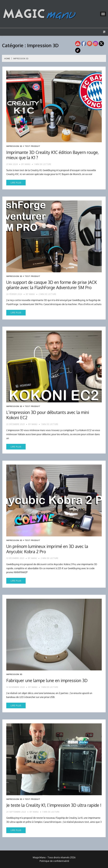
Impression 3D (14, 146)
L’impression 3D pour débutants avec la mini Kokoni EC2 (48, 415)
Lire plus (16, 183)
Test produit (32, 146)
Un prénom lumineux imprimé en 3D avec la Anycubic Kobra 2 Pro (47, 549)
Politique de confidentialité (54, 861)
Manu (28, 164)
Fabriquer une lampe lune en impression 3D (47, 680)
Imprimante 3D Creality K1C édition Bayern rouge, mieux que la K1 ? (52, 155)
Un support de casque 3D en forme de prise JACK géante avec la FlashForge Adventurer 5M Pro (52, 285)
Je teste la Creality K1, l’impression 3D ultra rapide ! (54, 805)
